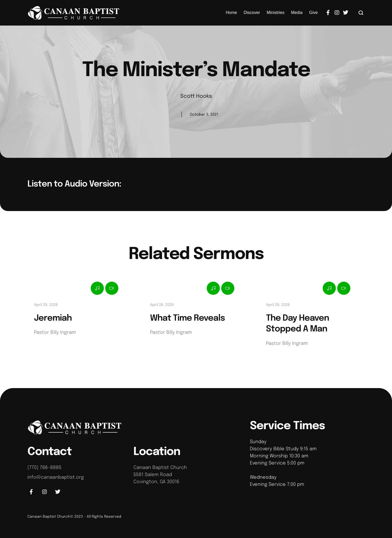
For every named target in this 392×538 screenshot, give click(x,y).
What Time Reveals (187, 318)
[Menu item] (232, 13)
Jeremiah (53, 318)
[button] (361, 13)
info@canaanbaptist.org (56, 477)
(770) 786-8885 (44, 468)
